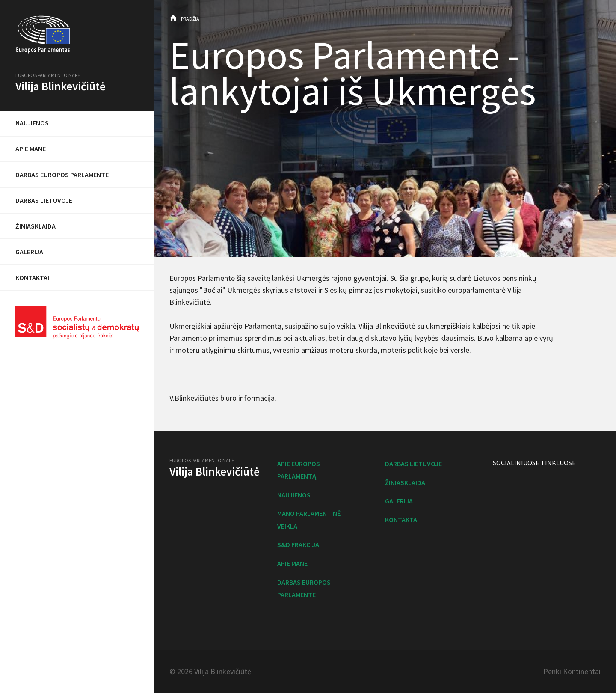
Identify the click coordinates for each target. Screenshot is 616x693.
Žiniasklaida (36, 226)
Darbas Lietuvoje (44, 200)
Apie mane (31, 149)
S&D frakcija (298, 544)
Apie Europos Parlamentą (299, 470)
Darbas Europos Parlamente (62, 175)
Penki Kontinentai (572, 671)
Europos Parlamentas (77, 35)
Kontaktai (32, 277)
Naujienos (32, 123)
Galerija (29, 252)
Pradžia (190, 19)
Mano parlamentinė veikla (309, 519)
